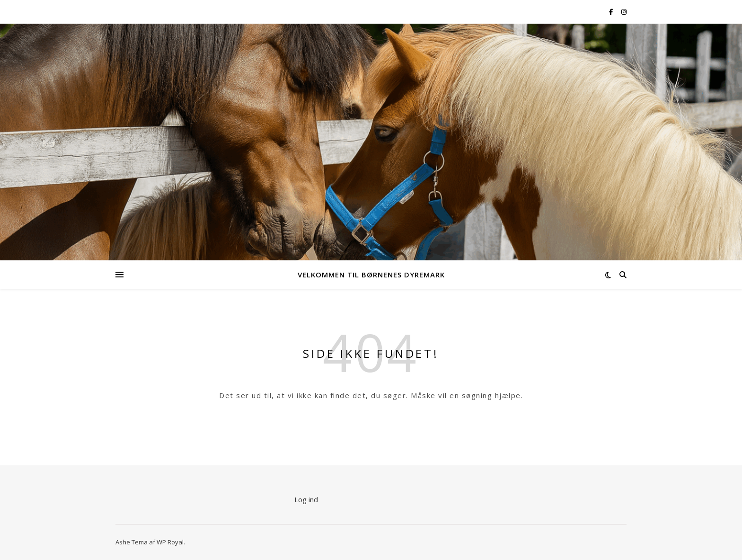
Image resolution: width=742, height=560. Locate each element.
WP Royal (170, 542)
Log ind (306, 499)
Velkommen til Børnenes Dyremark (371, 275)
